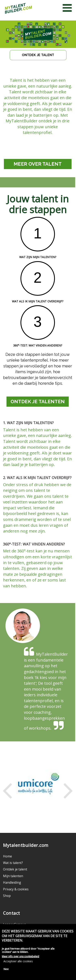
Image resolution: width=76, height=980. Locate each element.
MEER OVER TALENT (38, 164)
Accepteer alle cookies (18, 962)
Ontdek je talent (15, 869)
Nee (6, 970)
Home (7, 856)
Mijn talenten (13, 876)
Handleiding (12, 882)
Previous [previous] (7, 788)
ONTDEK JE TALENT (38, 55)
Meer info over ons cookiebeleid (20, 957)
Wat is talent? (13, 863)
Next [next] (68, 788)
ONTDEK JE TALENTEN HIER (38, 403)
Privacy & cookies (16, 889)
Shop (7, 896)
